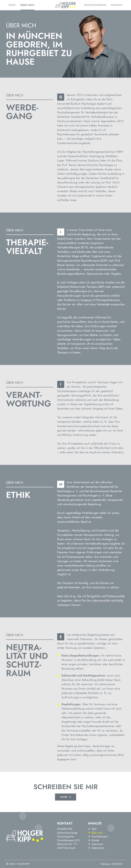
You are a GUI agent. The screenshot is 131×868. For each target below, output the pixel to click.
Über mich (27, 5)
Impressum (95, 860)
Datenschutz (96, 864)
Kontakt (117, 5)
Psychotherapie (95, 5)
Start (12, 5)
